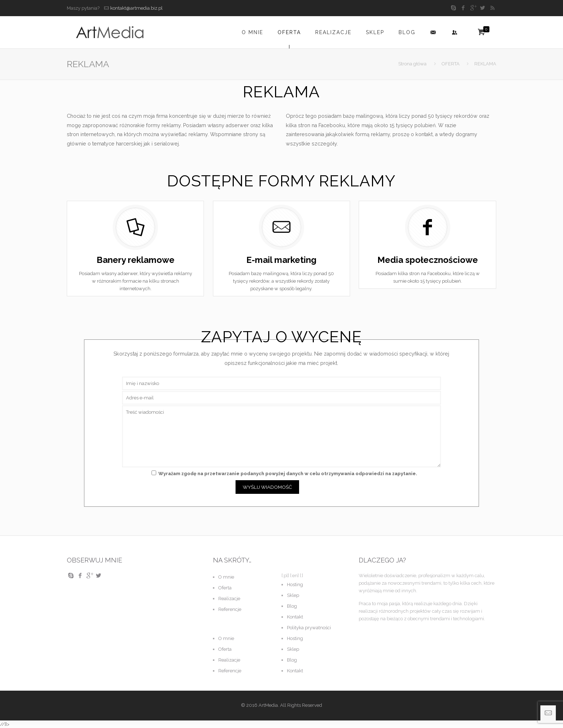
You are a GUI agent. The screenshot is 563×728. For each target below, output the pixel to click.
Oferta (225, 588)
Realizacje (229, 599)
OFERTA (451, 64)
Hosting (295, 585)
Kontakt (295, 617)
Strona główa (412, 64)
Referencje (230, 609)
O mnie (226, 577)
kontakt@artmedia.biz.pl (136, 8)
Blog (292, 606)
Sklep (293, 595)
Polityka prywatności (309, 628)
